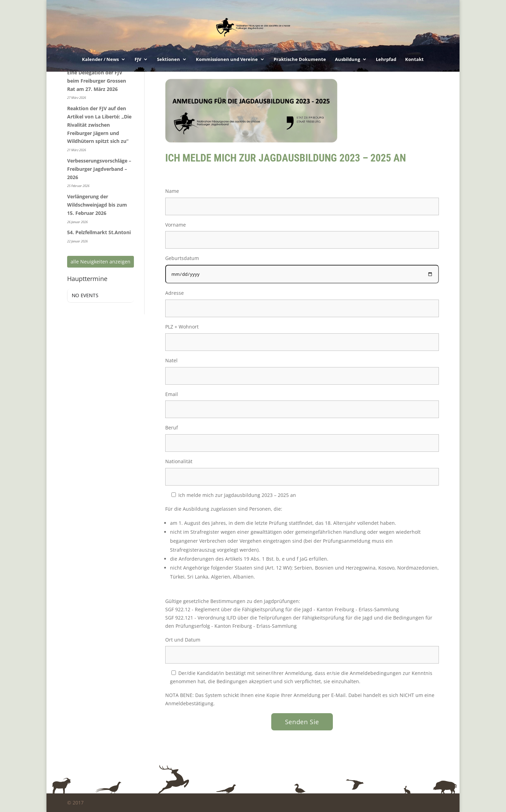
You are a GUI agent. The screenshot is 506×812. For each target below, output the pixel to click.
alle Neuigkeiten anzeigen (101, 262)
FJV (138, 60)
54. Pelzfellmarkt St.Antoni (99, 232)
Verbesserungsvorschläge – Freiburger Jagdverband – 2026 (99, 169)
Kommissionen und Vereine (227, 60)
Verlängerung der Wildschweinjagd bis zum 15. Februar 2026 (97, 205)
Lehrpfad (386, 60)
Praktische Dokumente (300, 60)
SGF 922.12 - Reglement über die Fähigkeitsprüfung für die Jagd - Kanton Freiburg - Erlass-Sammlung (282, 609)
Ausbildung (347, 60)
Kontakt (414, 60)
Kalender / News (100, 60)
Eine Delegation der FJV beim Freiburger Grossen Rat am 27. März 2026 (97, 81)
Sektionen (168, 60)
